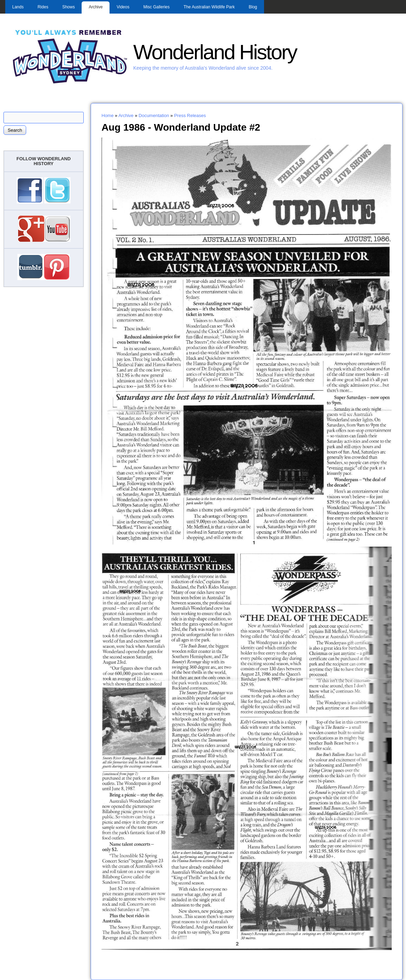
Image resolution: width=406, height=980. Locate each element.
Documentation (154, 115)
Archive (96, 7)
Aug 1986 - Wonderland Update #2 (181, 127)
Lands (18, 7)
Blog (253, 7)
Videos (123, 7)
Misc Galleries (156, 7)
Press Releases (190, 115)
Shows (68, 7)
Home (108, 115)
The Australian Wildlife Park (209, 7)
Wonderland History (215, 52)
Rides (43, 7)
